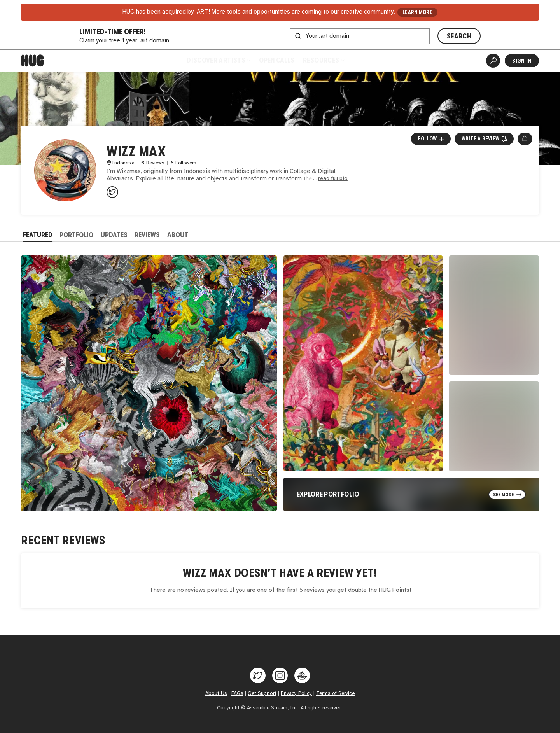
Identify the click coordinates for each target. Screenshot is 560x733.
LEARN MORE (417, 12)
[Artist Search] (493, 61)
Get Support (262, 693)
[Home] (33, 61)
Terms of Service (335, 693)
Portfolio (76, 235)
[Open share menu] (525, 139)
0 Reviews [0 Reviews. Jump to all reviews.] (153, 163)
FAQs (237, 693)
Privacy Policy (296, 693)
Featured (38, 235)
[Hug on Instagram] (280, 675)
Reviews (147, 235)
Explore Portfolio (328, 494)
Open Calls (277, 60)
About (178, 235)
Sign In (522, 61)
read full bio (333, 179)
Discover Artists (218, 60)
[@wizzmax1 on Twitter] (112, 192)
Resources (323, 60)
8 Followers (183, 163)
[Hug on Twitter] (258, 675)
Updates (114, 235)
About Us (216, 693)
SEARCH (459, 36)
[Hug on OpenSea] (302, 675)
